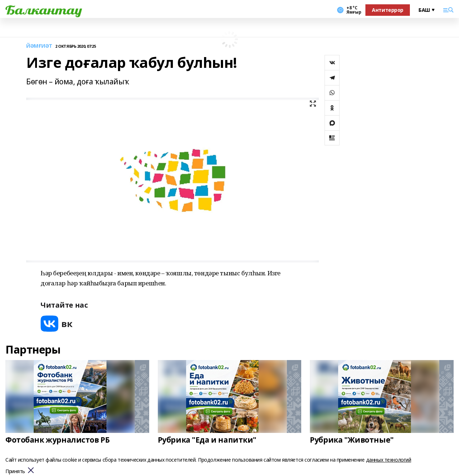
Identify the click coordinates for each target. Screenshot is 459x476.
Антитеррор (388, 10)
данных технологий (389, 460)
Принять (15, 472)
